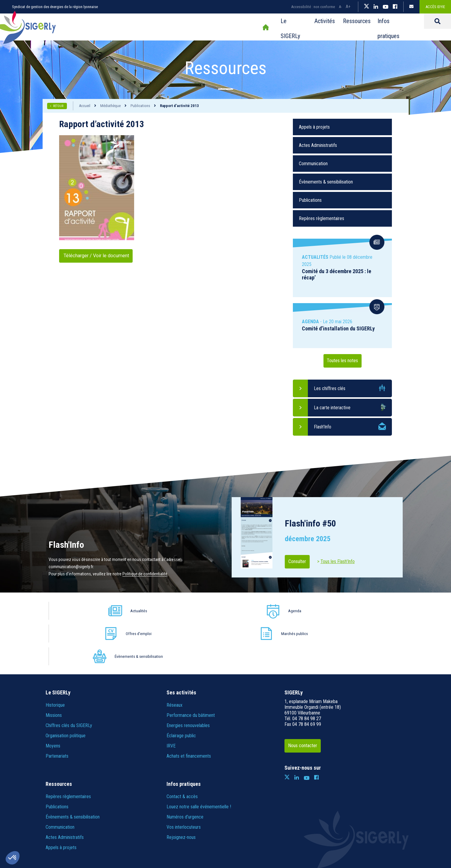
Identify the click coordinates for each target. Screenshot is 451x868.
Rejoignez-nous (181, 792)
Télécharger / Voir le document (102, 256)
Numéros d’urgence (185, 771)
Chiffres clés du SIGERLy (69, 680)
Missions (54, 670)
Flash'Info (323, 427)
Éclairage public (181, 690)
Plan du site (130, 833)
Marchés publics (308, 611)
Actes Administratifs (318, 145)
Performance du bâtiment (191, 670)
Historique (55, 659)
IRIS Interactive (318, 833)
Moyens (53, 700)
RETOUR (59, 106)
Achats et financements (189, 710)
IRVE (171, 700)
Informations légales (164, 833)
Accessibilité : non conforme (313, 7)
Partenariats (57, 710)
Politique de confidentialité (145, 574)
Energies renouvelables (188, 680)
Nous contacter (307, 700)
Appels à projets (314, 127)
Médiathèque (110, 106)
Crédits (247, 833)
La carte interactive (332, 408)
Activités (258, 27)
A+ (348, 7)
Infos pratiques (337, 27)
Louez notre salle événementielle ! (199, 761)
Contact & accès (182, 751)
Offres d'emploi (238, 611)
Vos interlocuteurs (184, 781)
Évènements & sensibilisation (326, 182)
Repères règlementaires (322, 218)
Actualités (96, 611)
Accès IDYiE (435, 7)
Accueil (194, 27)
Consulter (301, 562)
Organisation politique (66, 690)
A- (340, 7)
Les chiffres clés (330, 388)
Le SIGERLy (222, 27)
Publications (140, 106)
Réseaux (174, 659)
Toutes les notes (342, 361)
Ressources (294, 27)
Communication (313, 164)
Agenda (167, 611)
